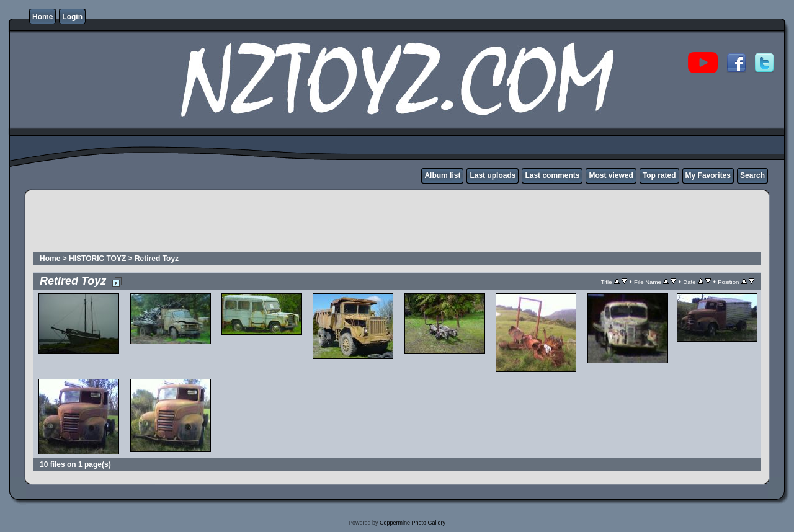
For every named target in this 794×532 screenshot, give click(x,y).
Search (752, 175)
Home (42, 17)
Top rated (659, 175)
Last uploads (493, 175)
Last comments (552, 175)
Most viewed (611, 175)
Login (72, 17)
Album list (442, 175)
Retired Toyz (157, 259)
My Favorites (708, 175)
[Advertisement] (258, 223)
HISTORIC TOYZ (97, 259)
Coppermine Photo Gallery (413, 523)
